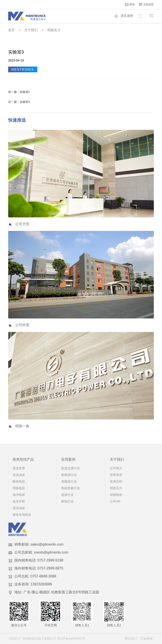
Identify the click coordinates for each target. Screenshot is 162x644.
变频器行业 (69, 481)
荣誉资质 (116, 475)
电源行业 (67, 495)
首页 (11, 30)
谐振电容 (19, 488)
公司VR (115, 501)
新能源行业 (69, 475)
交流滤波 (19, 475)
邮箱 (130, 4)
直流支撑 (19, 468)
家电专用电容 (22, 515)
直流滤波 (19, 508)
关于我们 (31, 30)
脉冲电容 (19, 495)
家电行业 (67, 501)
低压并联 (19, 501)
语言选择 (124, 16)
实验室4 (25, 102)
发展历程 (116, 481)
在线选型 (146, 4)
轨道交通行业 (71, 468)
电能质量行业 (71, 488)
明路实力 (54, 30)
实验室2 (25, 92)
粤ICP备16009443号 (71, 638)
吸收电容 (19, 481)
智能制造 (116, 495)
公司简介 (116, 468)
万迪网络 (147, 638)
